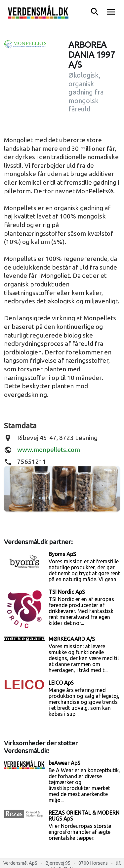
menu (111, 12)
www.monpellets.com (49, 450)
